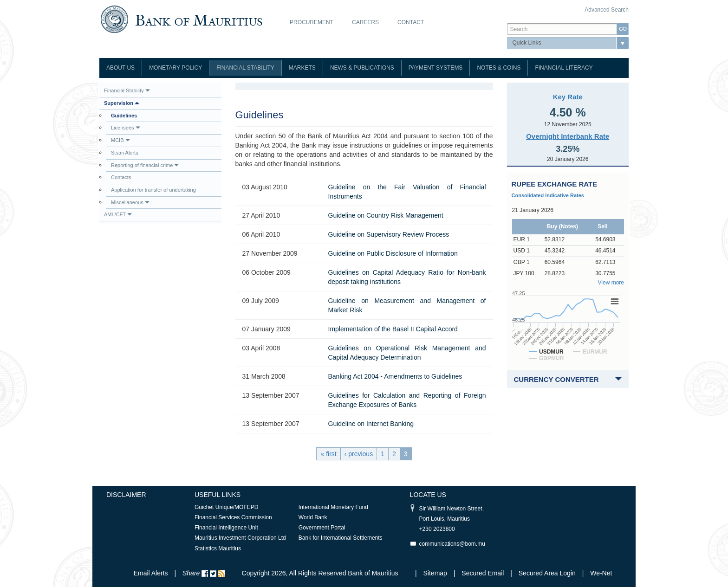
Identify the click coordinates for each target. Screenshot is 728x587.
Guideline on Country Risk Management (386, 215)
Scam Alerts (125, 153)
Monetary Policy (175, 68)
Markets (302, 68)
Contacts (121, 177)
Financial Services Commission (233, 517)
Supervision (122, 103)
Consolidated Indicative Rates (548, 195)
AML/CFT (118, 214)
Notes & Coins (499, 68)
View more (611, 283)
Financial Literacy (564, 68)
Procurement (312, 22)
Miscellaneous (130, 202)
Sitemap (436, 573)
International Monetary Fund (333, 507)
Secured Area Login (547, 573)
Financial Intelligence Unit (226, 528)
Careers (365, 22)
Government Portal (322, 528)
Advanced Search (607, 10)
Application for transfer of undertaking (153, 190)
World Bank (313, 517)
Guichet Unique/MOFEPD (226, 507)
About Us (120, 68)
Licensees (126, 128)
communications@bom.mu (452, 544)
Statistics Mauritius (218, 548)
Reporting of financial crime (145, 165)
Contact (411, 22)
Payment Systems (436, 68)
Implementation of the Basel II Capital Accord (393, 329)
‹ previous (359, 454)
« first (328, 454)
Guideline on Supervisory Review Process (389, 234)
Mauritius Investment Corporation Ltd (240, 538)
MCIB (120, 140)
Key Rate (568, 97)
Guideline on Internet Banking (371, 424)
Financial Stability (245, 68)
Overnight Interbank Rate (568, 136)
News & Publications (362, 68)
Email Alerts (151, 573)
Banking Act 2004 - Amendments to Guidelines (395, 376)
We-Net (601, 573)
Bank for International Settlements (341, 538)
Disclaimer (126, 495)
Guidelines (124, 116)
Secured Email (483, 573)
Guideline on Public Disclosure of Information (393, 253)
